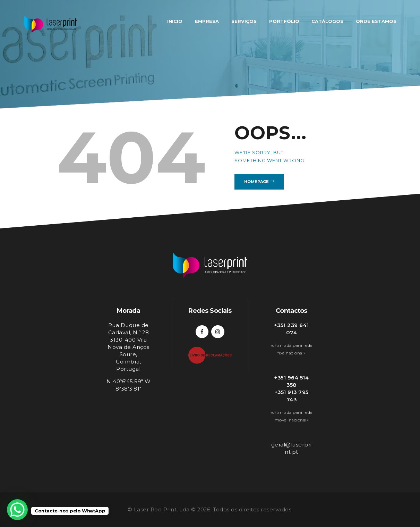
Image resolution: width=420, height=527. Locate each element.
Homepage (256, 182)
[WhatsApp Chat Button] (17, 510)
